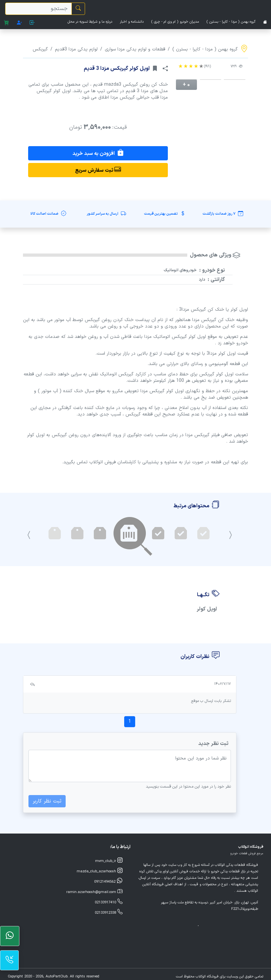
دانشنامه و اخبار (132, 22)
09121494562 (108, 881)
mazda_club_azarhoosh (100, 871)
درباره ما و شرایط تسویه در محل (90, 22)
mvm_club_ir (109, 861)
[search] (38, 9)
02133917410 (109, 902)
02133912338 (109, 912)
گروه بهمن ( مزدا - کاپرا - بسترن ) (231, 22)
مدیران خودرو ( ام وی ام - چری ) (175, 22)
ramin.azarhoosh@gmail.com (94, 892)
